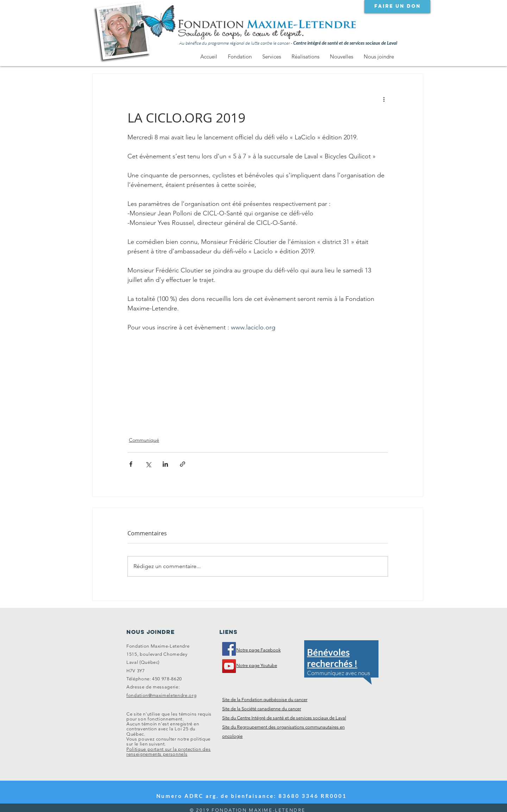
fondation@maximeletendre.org (161, 695)
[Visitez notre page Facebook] (229, 649)
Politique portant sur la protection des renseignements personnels (168, 752)
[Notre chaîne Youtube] (229, 666)
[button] (240, 56)
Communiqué (144, 440)
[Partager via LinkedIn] (165, 464)
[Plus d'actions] (384, 99)
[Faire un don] (397, 7)
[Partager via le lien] (183, 464)
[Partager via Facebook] (131, 464)
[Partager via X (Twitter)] (148, 464)
